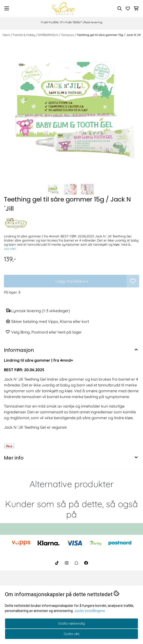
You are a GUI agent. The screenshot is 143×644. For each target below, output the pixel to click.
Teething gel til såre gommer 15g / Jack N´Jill (109, 35)
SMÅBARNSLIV (49, 35)
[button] (133, 281)
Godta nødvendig (71, 623)
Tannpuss (68, 35)
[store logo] (63, 8)
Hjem (7, 35)
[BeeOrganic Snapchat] (76, 563)
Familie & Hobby (24, 35)
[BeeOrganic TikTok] (57, 563)
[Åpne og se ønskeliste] (128, 8)
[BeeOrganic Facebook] (86, 563)
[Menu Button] (7, 8)
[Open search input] (120, 8)
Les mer (10, 248)
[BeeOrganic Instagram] (67, 563)
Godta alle (72, 634)
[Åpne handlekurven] (136, 8)
